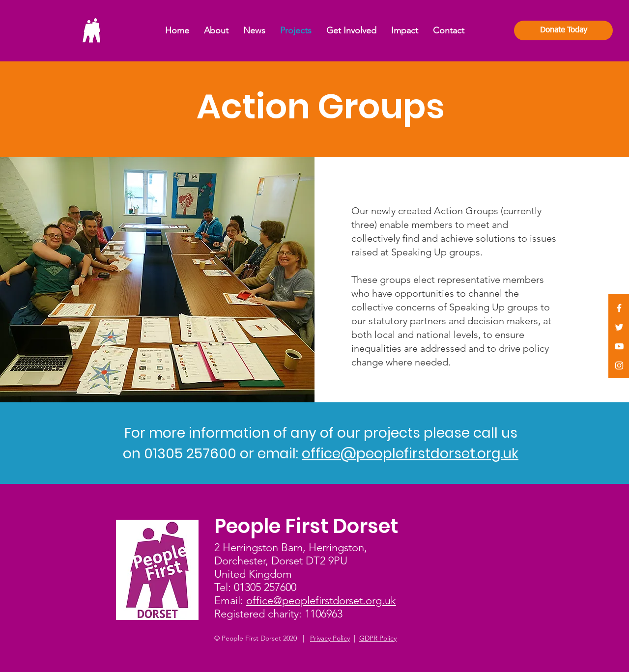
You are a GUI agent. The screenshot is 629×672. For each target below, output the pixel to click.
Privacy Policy (330, 638)
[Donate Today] (563, 30)
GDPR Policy (378, 638)
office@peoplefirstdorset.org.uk (410, 454)
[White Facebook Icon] (619, 308)
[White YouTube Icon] (619, 346)
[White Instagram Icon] (619, 365)
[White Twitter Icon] (619, 327)
